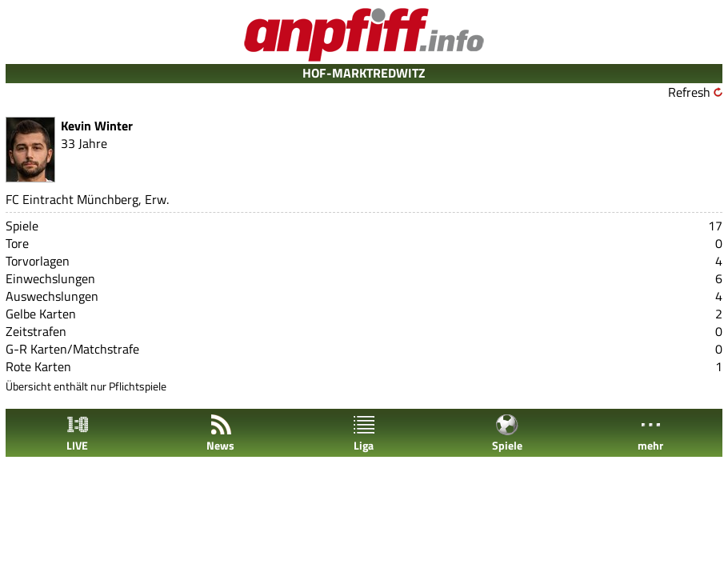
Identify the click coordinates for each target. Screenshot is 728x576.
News (220, 433)
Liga (364, 433)
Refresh (689, 92)
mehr (650, 433)
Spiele (507, 433)
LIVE (78, 433)
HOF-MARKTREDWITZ (364, 73)
